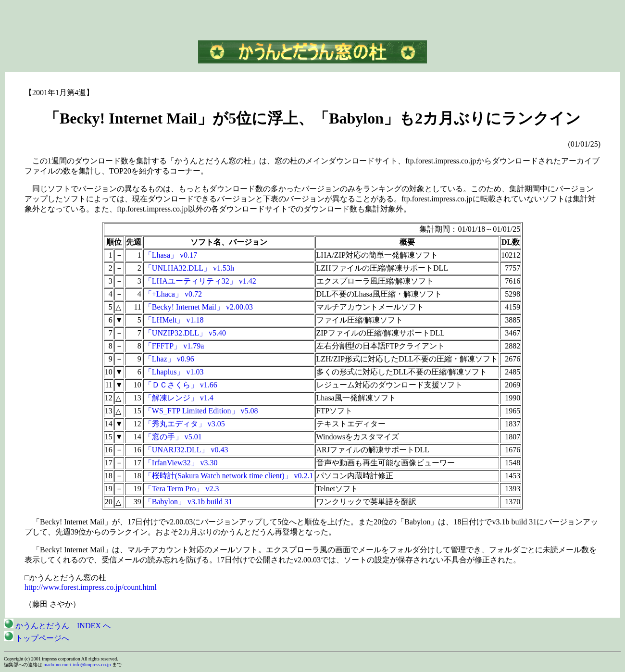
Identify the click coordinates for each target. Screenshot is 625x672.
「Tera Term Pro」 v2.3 (182, 489)
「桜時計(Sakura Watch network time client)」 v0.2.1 (229, 476)
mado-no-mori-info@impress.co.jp (77, 665)
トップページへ (37, 638)
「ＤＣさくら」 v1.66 (181, 385)
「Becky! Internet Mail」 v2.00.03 (199, 307)
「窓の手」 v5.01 (173, 437)
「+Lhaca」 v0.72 (173, 294)
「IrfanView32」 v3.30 (181, 463)
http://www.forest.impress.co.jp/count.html (91, 587)
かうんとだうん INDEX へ (57, 626)
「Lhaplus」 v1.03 (174, 372)
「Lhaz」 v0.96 (169, 359)
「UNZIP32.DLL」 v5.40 (185, 333)
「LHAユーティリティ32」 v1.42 (200, 281)
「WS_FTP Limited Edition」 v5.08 (201, 411)
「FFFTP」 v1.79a (174, 346)
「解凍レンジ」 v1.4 (179, 398)
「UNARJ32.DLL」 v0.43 (186, 450)
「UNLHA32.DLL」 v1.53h (189, 268)
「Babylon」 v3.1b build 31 (188, 502)
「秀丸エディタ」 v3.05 (185, 424)
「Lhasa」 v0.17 (171, 255)
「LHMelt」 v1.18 (174, 320)
